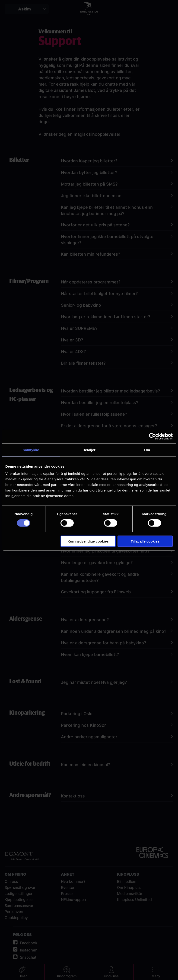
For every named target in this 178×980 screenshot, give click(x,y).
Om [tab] (147, 450)
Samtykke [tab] (31, 450)
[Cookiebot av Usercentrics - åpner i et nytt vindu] (152, 436)
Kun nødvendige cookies (88, 541)
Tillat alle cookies (145, 541)
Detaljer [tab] (89, 450)
